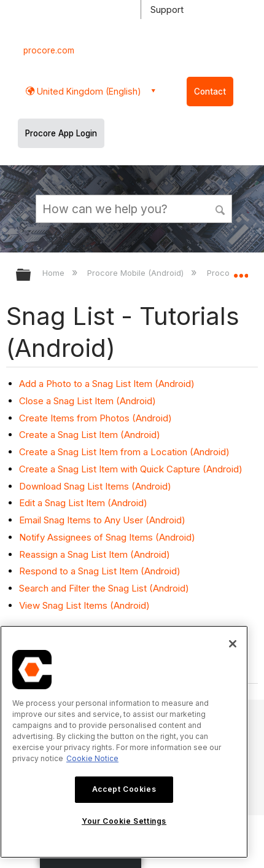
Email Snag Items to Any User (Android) (102, 520)
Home (55, 273)
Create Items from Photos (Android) (95, 418)
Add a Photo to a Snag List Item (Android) (107, 384)
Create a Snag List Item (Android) (90, 435)
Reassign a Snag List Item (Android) (95, 554)
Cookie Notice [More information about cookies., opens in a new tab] (92, 758)
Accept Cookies (124, 789)
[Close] (233, 644)
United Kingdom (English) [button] (88, 91)
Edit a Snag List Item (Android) (83, 503)
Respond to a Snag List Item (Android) (100, 571)
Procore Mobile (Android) (137, 273)
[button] (221, 208)
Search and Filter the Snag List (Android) (104, 588)
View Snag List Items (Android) (84, 605)
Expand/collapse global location (241, 271)
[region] (124, 742)
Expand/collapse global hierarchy (31, 276)
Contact (210, 92)
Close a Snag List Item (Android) (87, 401)
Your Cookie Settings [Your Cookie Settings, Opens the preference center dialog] (124, 821)
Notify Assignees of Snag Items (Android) (107, 537)
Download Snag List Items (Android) (95, 486)
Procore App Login (61, 133)
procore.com (49, 50)
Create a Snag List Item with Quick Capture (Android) (131, 469)
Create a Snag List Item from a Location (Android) (124, 452)
